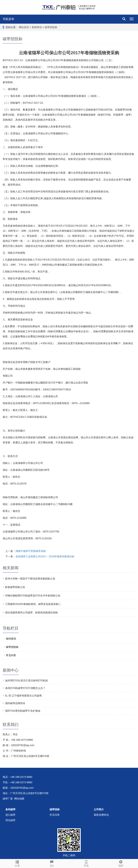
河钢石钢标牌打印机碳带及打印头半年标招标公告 (33, 596)
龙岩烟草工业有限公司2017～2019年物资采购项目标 (45, 556)
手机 (86, 863)
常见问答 (11, 655)
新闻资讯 (37, 27)
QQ (52, 863)
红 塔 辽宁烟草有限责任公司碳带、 (25, 696)
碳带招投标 (51, 27)
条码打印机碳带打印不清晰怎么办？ (25, 688)
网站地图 (19, 799)
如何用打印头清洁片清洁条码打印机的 (27, 680)
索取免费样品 (101, 815)
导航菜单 (8, 19)
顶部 (121, 863)
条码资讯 (11, 639)
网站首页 (24, 27)
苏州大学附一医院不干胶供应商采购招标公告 (30, 579)
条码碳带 (10, 809)
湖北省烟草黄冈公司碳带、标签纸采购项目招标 (31, 613)
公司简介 (99, 809)
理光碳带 (10, 820)
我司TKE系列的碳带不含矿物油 (23, 711)
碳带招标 (55, 809)
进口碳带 (10, 815)
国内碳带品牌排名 (15, 703)
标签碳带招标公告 (15, 587)
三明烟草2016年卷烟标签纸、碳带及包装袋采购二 (33, 604)
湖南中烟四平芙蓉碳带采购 (31, 551)
